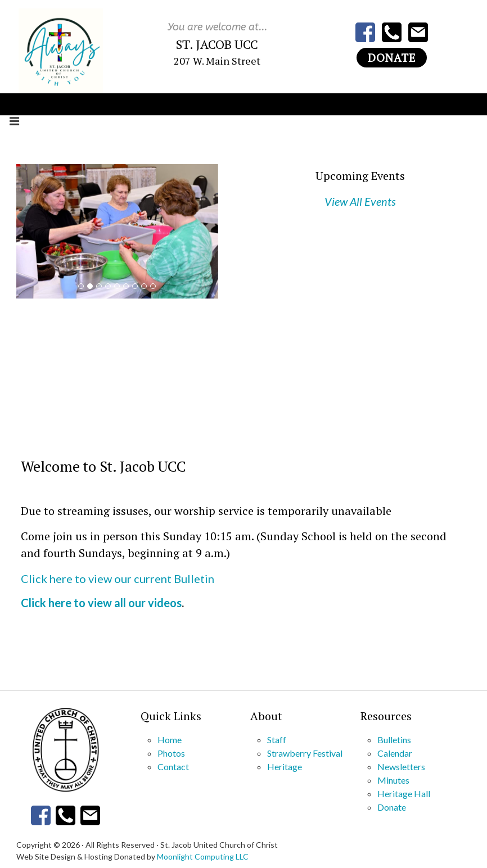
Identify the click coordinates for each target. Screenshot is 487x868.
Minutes (393, 780)
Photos (171, 753)
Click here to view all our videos (101, 603)
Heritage (285, 767)
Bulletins (394, 740)
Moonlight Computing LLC (203, 856)
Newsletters (401, 767)
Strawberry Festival (305, 753)
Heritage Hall (404, 794)
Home (170, 740)
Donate (392, 58)
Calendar (395, 753)
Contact (173, 767)
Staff (277, 740)
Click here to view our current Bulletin (118, 578)
